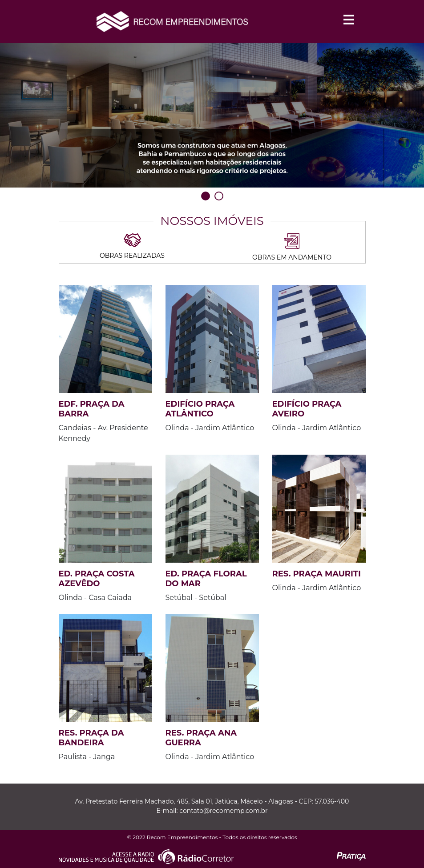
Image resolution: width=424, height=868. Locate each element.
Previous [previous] (14, 120)
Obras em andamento (292, 247)
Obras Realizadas (132, 246)
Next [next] (410, 120)
